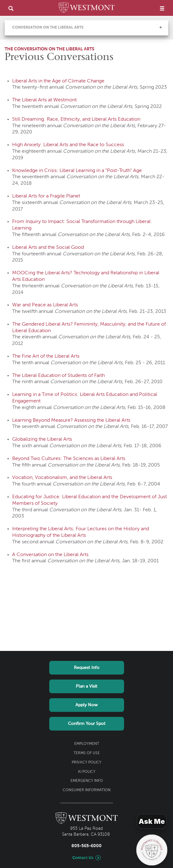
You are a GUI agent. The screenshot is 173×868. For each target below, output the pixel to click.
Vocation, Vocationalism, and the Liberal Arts (62, 478)
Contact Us (83, 858)
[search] (11, 8)
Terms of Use (87, 753)
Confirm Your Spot (87, 724)
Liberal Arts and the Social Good (48, 248)
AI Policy (87, 772)
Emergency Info (87, 781)
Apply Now (86, 705)
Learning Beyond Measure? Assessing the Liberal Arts (71, 420)
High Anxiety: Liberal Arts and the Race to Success (68, 145)
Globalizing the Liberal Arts (42, 439)
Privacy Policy (86, 763)
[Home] (87, 9)
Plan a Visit (86, 686)
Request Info (87, 668)
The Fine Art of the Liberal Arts (46, 356)
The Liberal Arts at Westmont (44, 100)
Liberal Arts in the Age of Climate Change (58, 81)
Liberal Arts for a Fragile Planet (46, 196)
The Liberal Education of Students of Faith (58, 376)
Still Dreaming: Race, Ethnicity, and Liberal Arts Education (76, 119)
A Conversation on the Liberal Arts (50, 555)
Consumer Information (87, 790)
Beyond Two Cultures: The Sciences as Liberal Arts (69, 459)
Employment (87, 744)
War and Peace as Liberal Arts (45, 305)
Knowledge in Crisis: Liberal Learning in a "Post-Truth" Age (77, 171)
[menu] (162, 8)
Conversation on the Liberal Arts (48, 28)
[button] (161, 27)
